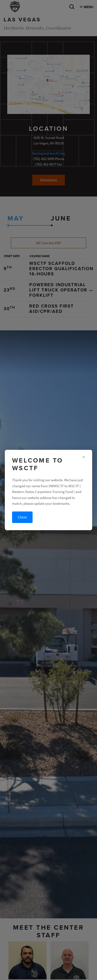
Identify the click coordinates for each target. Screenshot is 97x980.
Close (22, 517)
